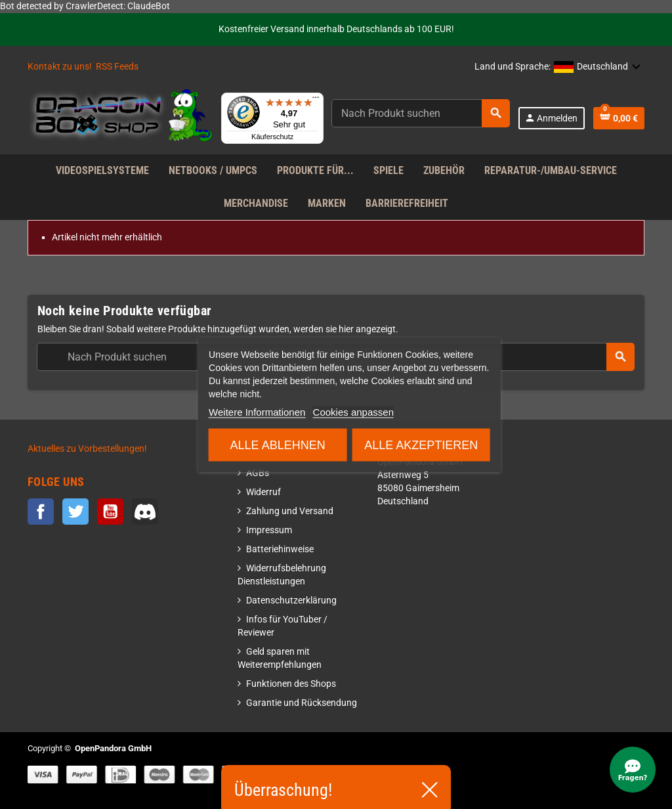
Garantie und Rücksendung (302, 703)
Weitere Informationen (257, 412)
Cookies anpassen (353, 412)
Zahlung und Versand (290, 511)
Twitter (75, 512)
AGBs (258, 473)
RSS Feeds (117, 67)
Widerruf (263, 492)
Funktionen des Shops (291, 684)
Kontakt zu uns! (60, 67)
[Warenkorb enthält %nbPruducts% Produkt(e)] (619, 118)
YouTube (110, 512)
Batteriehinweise (280, 549)
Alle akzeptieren (421, 445)
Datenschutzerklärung (291, 601)
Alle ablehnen (278, 445)
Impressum (269, 530)
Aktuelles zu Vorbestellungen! (87, 449)
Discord (145, 512)
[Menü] (316, 100)
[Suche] (420, 113)
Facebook (41, 512)
